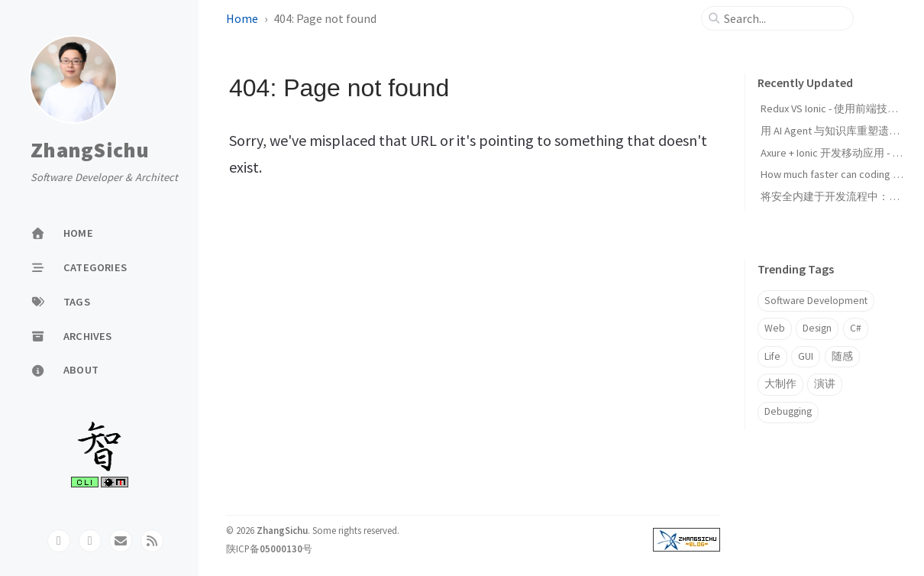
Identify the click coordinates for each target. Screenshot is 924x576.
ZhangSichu (90, 150)
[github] (59, 541)
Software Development (816, 301)
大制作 (780, 384)
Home (242, 18)
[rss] (152, 541)
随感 (842, 356)
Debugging (788, 411)
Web (775, 328)
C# (856, 328)
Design (817, 328)
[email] (121, 541)
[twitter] (90, 541)
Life (772, 356)
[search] (783, 18)
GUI (806, 356)
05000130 (281, 548)
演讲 (825, 384)
